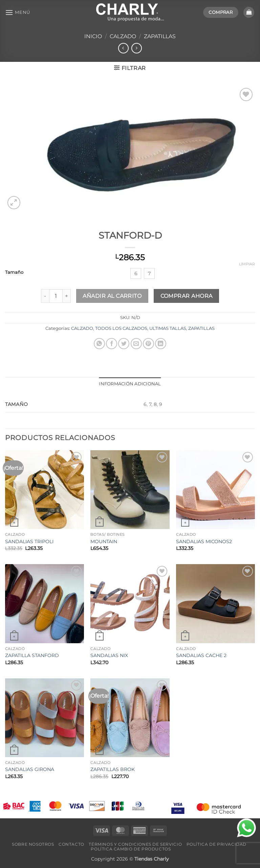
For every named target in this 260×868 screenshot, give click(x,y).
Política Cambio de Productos (131, 849)
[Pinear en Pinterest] (148, 344)
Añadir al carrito (112, 296)
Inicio (93, 36)
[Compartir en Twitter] (124, 344)
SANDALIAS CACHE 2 (201, 655)
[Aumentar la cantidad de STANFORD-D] (67, 296)
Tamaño (14, 272)
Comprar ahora (187, 296)
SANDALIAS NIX (109, 655)
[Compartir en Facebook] (112, 344)
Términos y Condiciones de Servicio (135, 844)
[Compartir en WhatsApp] (99, 344)
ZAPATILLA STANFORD (32, 655)
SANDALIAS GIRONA (30, 769)
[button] (18, 12)
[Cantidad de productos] (56, 296)
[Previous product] (137, 48)
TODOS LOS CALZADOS (121, 328)
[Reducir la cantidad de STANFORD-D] (45, 296)
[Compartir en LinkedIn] (161, 344)
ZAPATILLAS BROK (113, 769)
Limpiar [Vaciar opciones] (247, 264)
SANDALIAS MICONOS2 (204, 541)
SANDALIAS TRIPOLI (29, 541)
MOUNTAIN (104, 541)
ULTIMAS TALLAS (168, 328)
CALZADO (123, 36)
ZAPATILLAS (160, 36)
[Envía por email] (136, 344)
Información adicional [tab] (130, 384)
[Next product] (123, 48)
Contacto (71, 844)
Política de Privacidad (216, 844)
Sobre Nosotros (33, 844)
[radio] (136, 273)
